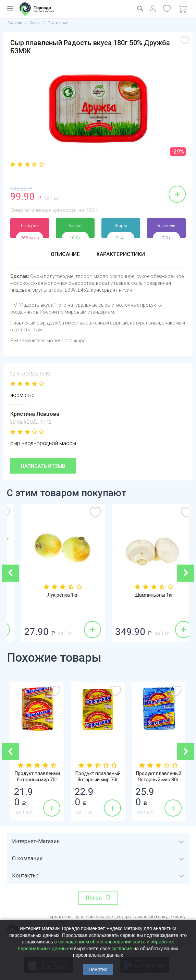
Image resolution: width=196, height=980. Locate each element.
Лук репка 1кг (144, 595)
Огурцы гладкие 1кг (53, 595)
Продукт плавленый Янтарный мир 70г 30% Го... (98, 780)
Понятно (98, 969)
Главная (15, 23)
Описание (65, 254)
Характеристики (121, 254)
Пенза (94, 898)
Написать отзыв (43, 466)
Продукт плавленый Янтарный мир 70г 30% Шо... (37, 780)
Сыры (35, 23)
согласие (122, 949)
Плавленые (58, 23)
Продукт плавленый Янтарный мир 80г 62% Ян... (159, 780)
